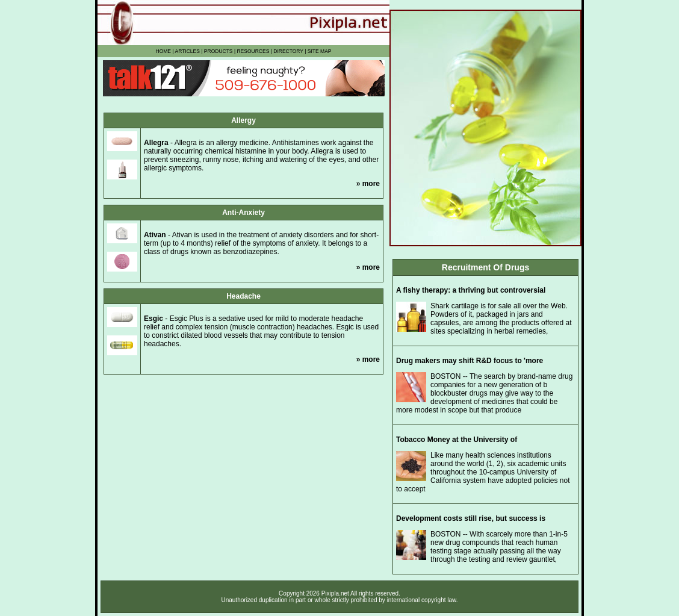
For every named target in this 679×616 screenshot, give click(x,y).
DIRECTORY (288, 51)
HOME (164, 51)
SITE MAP (320, 51)
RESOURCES (253, 51)
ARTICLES (187, 51)
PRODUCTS (219, 51)
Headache (243, 296)
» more (368, 184)
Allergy (243, 120)
